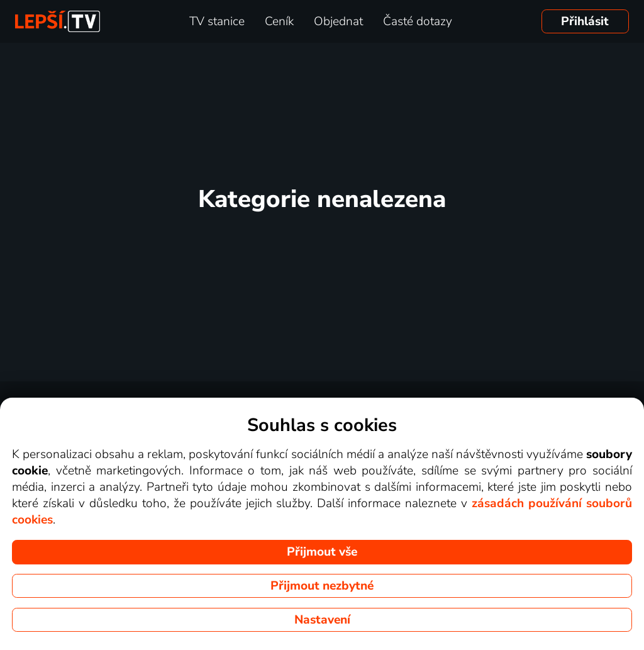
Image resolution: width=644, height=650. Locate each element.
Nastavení (322, 620)
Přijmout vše (322, 552)
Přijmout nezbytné (322, 586)
